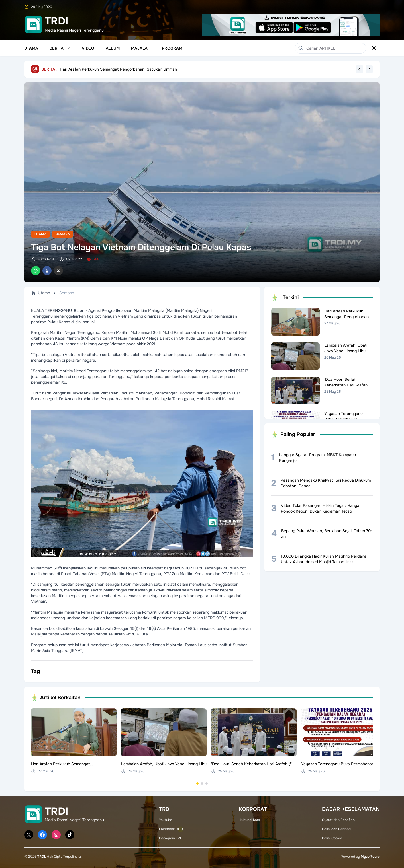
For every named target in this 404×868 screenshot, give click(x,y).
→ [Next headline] (369, 69)
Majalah (141, 48)
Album (113, 48)
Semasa (63, 234)
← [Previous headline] (360, 69)
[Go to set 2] (202, 783)
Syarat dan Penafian (338, 820)
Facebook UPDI (171, 829)
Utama (31, 48)
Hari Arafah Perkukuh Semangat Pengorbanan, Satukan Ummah (118, 69)
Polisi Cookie (332, 838)
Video (88, 48)
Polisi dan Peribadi (337, 829)
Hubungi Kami (250, 820)
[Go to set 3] (207, 783)
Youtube (166, 820)
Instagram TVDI (171, 838)
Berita (60, 48)
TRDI (41, 857)
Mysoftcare (370, 857)
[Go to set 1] (197, 783)
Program (172, 48)
